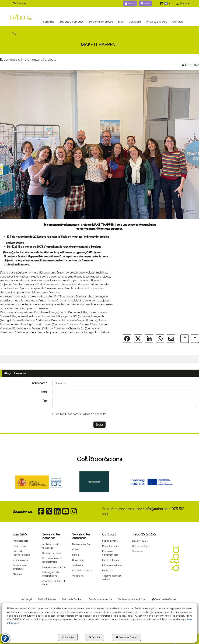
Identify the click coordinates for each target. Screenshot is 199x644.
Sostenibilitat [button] (19, 546)
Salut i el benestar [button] (52, 553)
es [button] (25, 3)
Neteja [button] (76, 555)
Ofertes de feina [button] (141, 546)
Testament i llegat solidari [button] (112, 577)
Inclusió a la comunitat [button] (54, 567)
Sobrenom (40, 383)
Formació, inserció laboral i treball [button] (52, 560)
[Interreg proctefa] (156, 482)
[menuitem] (19, 4)
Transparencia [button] (20, 541)
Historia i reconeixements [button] (21, 553)
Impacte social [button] (20, 560)
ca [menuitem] (14, 3)
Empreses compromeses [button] (110, 553)
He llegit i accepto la (79, 414)
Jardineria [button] (78, 565)
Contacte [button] (137, 551)
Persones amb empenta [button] (20, 567)
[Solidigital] (99, 482)
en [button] (20, 3)
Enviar (99, 425)
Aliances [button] (17, 574)
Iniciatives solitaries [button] (112, 565)
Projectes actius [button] (111, 546)
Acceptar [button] (68, 637)
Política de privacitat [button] (94, 414)
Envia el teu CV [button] (140, 541)
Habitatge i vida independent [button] (51, 574)
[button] (165, 3)
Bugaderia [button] (78, 560)
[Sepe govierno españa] (43, 482)
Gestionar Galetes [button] (127, 637)
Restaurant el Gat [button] (81, 544)
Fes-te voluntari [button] (111, 560)
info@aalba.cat (157, 509)
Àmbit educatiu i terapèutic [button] (51, 546)
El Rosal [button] (76, 549)
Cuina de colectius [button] (82, 570)
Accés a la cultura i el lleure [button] (54, 583)
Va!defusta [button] (78, 576)
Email (44, 392)
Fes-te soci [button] (108, 570)
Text (45, 401)
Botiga (130, 3)
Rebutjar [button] (95, 637)
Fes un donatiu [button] (110, 541)
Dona (145, 3)
